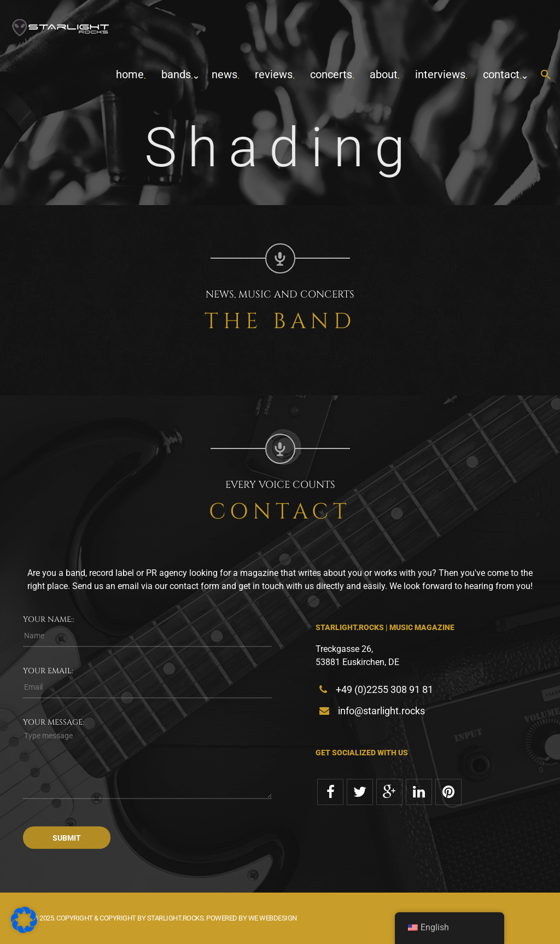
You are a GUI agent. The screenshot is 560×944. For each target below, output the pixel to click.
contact (501, 74)
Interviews (440, 74)
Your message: (54, 722)
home (130, 74)
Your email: (48, 671)
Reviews (274, 74)
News (224, 74)
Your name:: (49, 619)
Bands (176, 74)
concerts (331, 74)
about (384, 74)
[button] (546, 75)
